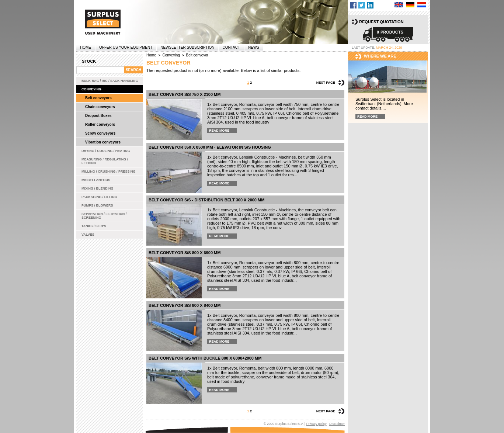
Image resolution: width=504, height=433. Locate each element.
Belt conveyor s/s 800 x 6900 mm (185, 253)
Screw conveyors (100, 133)
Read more (219, 131)
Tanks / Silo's (94, 226)
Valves (88, 235)
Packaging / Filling (99, 197)
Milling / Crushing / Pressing (109, 172)
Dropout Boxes (98, 116)
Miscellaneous (96, 180)
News (254, 47)
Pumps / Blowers (97, 205)
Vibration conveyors (103, 142)
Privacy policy (317, 424)
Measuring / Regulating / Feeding (105, 161)
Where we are (380, 56)
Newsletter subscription (187, 47)
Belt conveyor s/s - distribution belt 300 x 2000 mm (206, 200)
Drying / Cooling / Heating (106, 151)
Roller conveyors (100, 124)
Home (86, 47)
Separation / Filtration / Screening (104, 216)
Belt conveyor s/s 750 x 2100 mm (185, 94)
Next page (326, 83)
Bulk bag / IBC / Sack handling (110, 81)
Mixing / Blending (98, 188)
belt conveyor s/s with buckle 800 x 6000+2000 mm (205, 358)
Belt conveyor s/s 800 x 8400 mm (185, 305)
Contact (231, 47)
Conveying (91, 89)
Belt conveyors (98, 98)
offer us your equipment (126, 47)
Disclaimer (337, 424)
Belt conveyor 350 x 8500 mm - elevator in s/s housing (210, 147)
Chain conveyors (100, 107)
